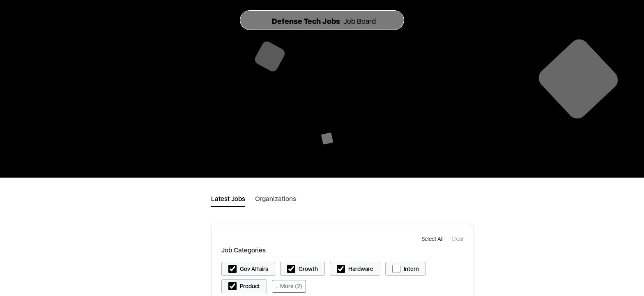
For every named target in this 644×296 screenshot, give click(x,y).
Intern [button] (411, 269)
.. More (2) (289, 286)
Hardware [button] (361, 269)
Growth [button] (308, 269)
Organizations (276, 199)
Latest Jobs (228, 199)
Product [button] (250, 286)
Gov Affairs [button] (254, 269)
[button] (433, 239)
